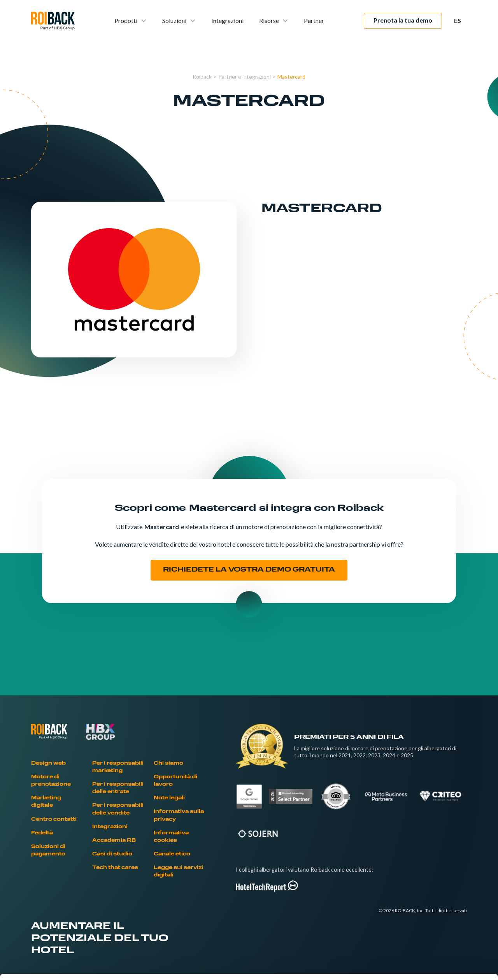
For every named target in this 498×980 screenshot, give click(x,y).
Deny (433, 929)
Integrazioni (227, 20)
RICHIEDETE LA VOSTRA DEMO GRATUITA (249, 570)
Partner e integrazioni (245, 77)
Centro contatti (54, 820)
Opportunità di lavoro (175, 781)
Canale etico (172, 854)
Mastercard (291, 77)
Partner (314, 20)
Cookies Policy (148, 923)
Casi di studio (112, 854)
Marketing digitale (46, 802)
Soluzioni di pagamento (48, 851)
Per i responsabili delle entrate (118, 788)
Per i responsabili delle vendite (118, 809)
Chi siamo (168, 764)
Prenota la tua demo (403, 20)
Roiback (202, 77)
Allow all (433, 878)
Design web (48, 764)
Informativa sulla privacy (179, 815)
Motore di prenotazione (51, 781)
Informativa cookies (171, 837)
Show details (408, 965)
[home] (53, 21)
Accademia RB (114, 841)
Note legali (169, 798)
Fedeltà (42, 833)
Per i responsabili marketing (118, 767)
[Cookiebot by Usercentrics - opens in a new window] (50, 965)
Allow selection (433, 903)
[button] (131, 21)
